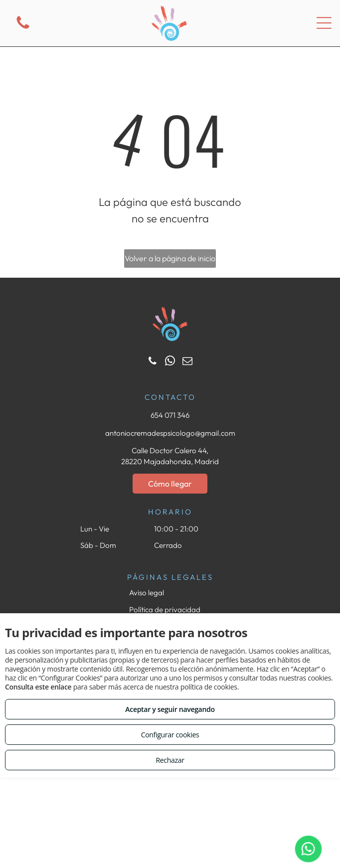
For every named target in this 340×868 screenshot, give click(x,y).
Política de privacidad (165, 609)
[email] (187, 362)
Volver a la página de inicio (170, 258)
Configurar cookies (170, 735)
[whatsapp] (170, 362)
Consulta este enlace (38, 687)
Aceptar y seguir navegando (170, 709)
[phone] (153, 362)
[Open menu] (324, 23)
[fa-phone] (23, 28)
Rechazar (170, 760)
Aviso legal (147, 593)
